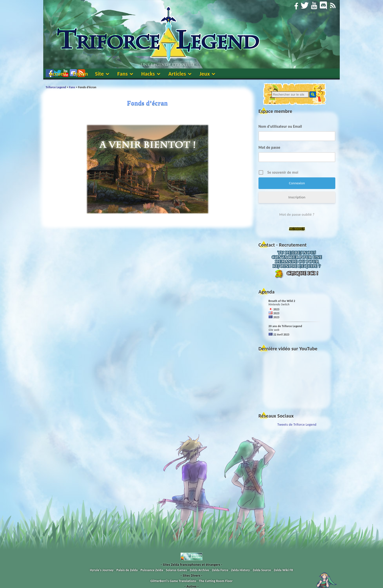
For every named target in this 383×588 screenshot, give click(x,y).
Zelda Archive (199, 570)
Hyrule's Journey (102, 570)
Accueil (58, 74)
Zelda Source (262, 570)
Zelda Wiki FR (283, 570)
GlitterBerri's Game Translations (173, 581)
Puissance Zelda (152, 570)
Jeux (205, 74)
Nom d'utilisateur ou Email (280, 126)
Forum (80, 74)
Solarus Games (177, 570)
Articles (177, 74)
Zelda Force (220, 570)
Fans (123, 74)
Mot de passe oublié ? (297, 214)
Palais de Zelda (127, 570)
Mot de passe (269, 147)
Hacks (148, 74)
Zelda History (240, 570)
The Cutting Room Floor (216, 581)
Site (99, 74)
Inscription (297, 197)
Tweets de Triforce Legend (297, 425)
